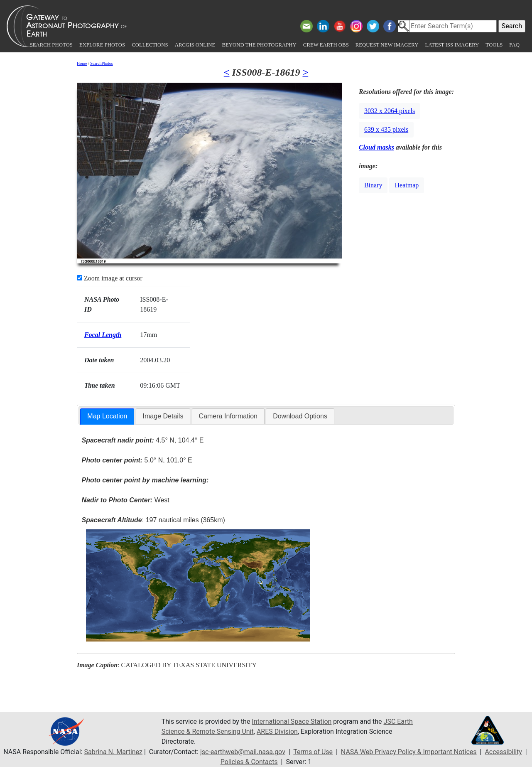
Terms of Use (313, 752)
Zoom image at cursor (110, 278)
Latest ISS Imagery (452, 45)
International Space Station (292, 722)
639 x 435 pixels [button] (386, 129)
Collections (150, 45)
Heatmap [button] (407, 185)
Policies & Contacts (249, 762)
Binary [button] (373, 185)
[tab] (107, 417)
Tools (494, 45)
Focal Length (103, 335)
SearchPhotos (101, 63)
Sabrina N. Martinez (113, 752)
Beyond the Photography (259, 45)
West (126, 500)
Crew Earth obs (326, 45)
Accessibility (503, 752)
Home (82, 63)
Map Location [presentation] (107, 416)
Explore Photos (102, 45)
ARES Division (277, 731)
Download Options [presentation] (300, 416)
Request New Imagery (387, 45)
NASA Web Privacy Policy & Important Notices (409, 752)
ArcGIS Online (195, 45)
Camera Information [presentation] (228, 416)
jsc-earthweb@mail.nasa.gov (243, 752)
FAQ (514, 45)
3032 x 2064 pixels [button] (390, 111)
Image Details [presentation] (163, 416)
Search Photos (51, 45)
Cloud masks (376, 147)
